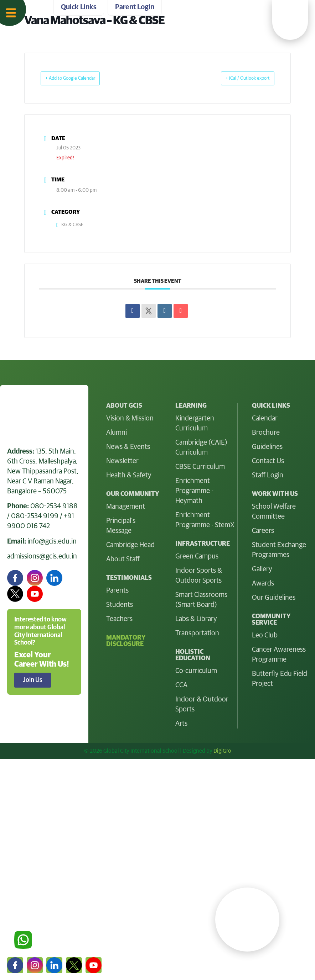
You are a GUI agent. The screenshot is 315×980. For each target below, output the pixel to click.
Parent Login (28, 934)
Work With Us (30, 879)
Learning (22, 825)
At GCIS (20, 807)
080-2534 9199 (35, 516)
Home (17, 789)
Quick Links (26, 897)
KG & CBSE (70, 224)
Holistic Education (37, 861)
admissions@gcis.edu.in (42, 556)
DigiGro (222, 751)
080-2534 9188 (54, 506)
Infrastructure (30, 843)
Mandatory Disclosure (126, 641)
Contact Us (25, 916)
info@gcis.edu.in (52, 541)
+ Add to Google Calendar (79, 78)
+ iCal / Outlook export (240, 78)
